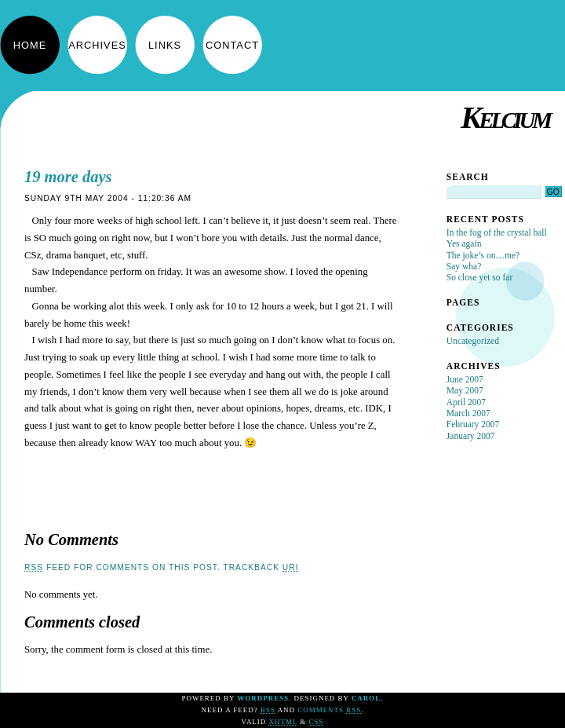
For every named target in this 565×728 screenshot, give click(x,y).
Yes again (464, 243)
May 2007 (465, 390)
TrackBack (261, 567)
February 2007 (473, 424)
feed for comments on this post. (122, 567)
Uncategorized (473, 341)
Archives (97, 45)
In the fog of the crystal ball (497, 232)
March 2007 (468, 413)
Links (165, 45)
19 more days (68, 177)
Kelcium (505, 117)
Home (30, 45)
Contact (232, 45)
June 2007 (465, 379)
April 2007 (466, 402)
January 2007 (471, 436)
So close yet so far (479, 277)
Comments (329, 710)
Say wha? (464, 266)
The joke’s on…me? (483, 255)
